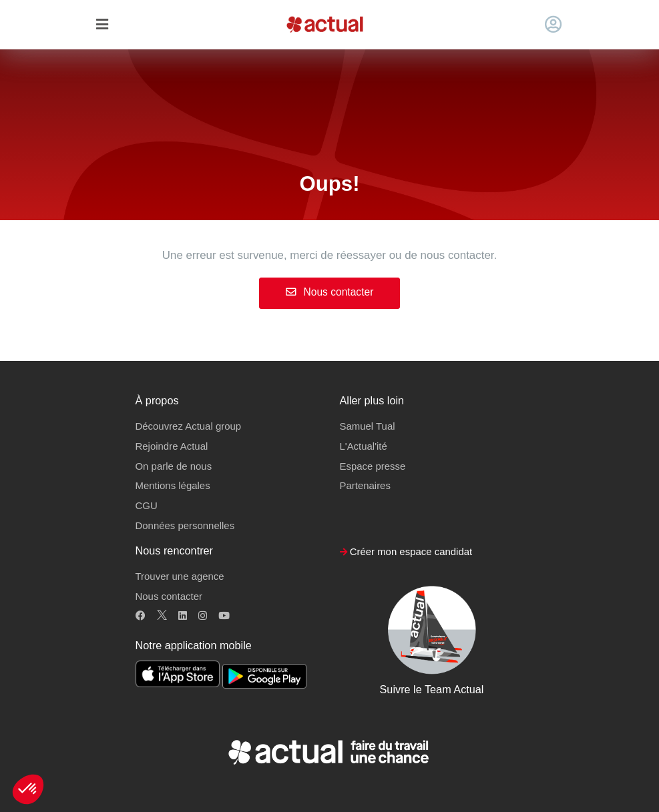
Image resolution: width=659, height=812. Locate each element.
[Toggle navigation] (102, 25)
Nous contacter (330, 292)
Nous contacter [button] (169, 596)
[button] (28, 789)
